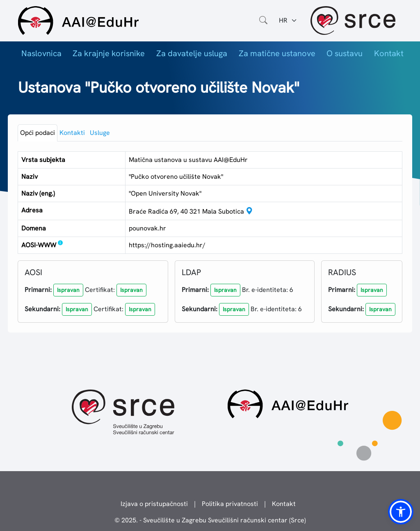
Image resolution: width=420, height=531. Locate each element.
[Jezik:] (288, 21)
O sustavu (345, 53)
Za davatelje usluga (192, 53)
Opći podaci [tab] (38, 133)
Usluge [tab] (100, 133)
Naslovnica (41, 53)
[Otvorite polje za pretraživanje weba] (263, 21)
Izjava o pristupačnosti (154, 504)
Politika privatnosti (230, 504)
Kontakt (389, 53)
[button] (68, 290)
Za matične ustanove (277, 53)
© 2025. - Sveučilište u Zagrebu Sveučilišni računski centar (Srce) (210, 520)
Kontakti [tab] (72, 133)
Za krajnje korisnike (109, 53)
